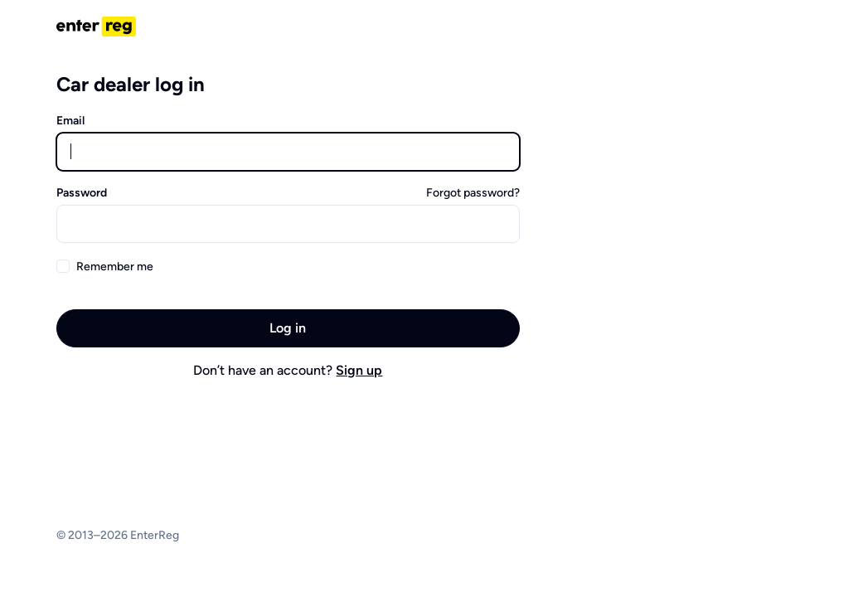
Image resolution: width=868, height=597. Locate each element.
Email (70, 121)
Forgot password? (473, 193)
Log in (288, 328)
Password (82, 193)
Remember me (115, 267)
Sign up (359, 370)
